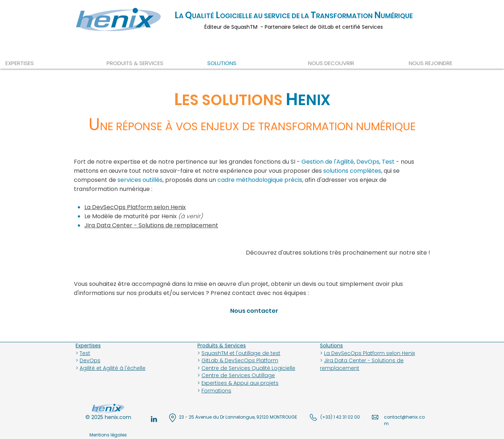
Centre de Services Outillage (238, 375)
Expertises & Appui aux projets (240, 383)
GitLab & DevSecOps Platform (240, 360)
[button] (353, 63)
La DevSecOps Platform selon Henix (369, 353)
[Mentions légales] (108, 435)
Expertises (88, 346)
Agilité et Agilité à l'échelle (113, 368)
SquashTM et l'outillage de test (241, 353)
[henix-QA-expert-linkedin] (154, 419)
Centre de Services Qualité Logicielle (248, 368)
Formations (216, 391)
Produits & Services (222, 346)
